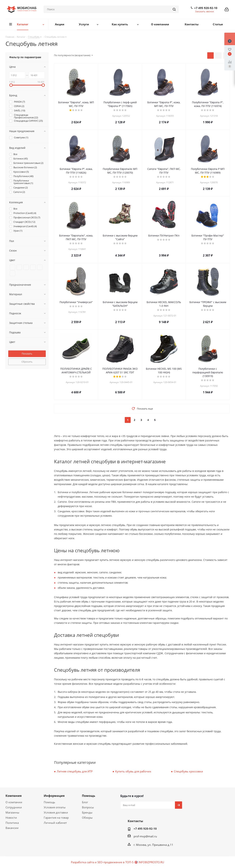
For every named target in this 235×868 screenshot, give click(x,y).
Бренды (87, 812)
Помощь (49, 802)
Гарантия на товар (56, 818)
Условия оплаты (55, 807)
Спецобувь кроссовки (188, 771)
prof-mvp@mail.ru (145, 836)
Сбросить (27, 362)
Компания (14, 796)
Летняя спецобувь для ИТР (75, 771)
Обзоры (87, 818)
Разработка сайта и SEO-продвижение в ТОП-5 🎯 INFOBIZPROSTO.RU (117, 862)
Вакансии (12, 828)
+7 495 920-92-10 (206, 8)
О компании (14, 802)
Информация (54, 796)
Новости (11, 818)
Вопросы (88, 807)
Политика (12, 823)
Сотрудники (14, 807)
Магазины (12, 812)
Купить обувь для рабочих (133, 771)
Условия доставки (56, 812)
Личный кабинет (55, 823)
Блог (85, 802)
